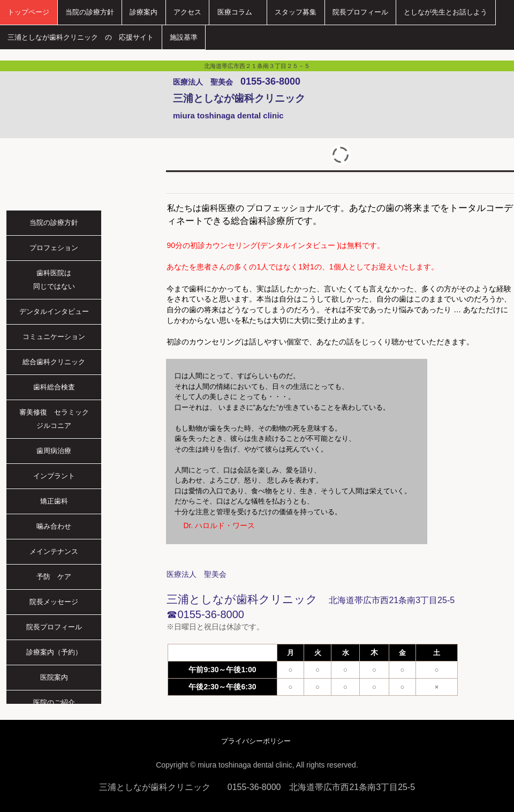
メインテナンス (54, 551)
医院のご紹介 (54, 702)
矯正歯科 (54, 501)
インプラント (54, 476)
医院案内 (54, 677)
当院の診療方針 (90, 12)
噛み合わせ (54, 526)
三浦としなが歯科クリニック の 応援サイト (81, 37)
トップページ (28, 12)
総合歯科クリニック (54, 362)
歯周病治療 (54, 451)
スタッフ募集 (296, 12)
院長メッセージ (54, 602)
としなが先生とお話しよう (445, 12)
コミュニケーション (54, 337)
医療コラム (238, 12)
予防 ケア (54, 577)
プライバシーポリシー (256, 741)
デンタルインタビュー (54, 311)
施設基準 (184, 37)
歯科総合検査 (54, 387)
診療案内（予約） (54, 652)
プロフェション (54, 248)
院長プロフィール (360, 12)
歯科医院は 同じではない (67, 280)
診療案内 (143, 12)
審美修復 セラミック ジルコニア (58, 419)
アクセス (187, 12)
